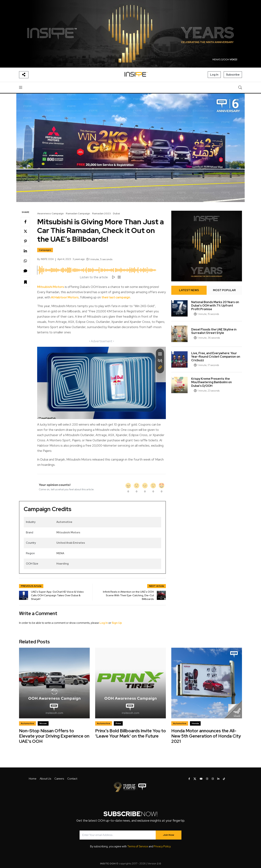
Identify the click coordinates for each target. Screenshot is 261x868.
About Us (45, 779)
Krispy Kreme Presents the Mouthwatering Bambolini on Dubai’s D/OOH (212, 382)
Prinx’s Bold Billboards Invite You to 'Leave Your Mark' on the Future (130, 733)
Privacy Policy (162, 846)
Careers (59, 779)
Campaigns (45, 250)
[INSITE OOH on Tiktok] (224, 779)
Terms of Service (138, 846)
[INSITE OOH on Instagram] (207, 779)
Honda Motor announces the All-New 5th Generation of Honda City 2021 (206, 736)
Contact (72, 779)
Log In (214, 75)
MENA (60, 553)
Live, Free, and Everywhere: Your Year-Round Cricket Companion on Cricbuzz (216, 357)
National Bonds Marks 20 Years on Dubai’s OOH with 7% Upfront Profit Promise (215, 306)
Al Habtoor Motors (65, 297)
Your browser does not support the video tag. (101, 383)
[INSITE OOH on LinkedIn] (218, 779)
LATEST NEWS (189, 290)
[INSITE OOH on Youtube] (201, 779)
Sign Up (117, 623)
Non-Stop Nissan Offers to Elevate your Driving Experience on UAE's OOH (54, 736)
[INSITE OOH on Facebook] (189, 779)
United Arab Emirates (71, 543)
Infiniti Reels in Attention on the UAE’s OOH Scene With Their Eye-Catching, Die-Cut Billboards (128, 595)
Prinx (118, 723)
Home (33, 779)
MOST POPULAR (224, 290)
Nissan (43, 723)
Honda (195, 723)
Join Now (169, 835)
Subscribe (233, 75)
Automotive (64, 522)
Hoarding (63, 564)
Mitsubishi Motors (51, 287)
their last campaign (116, 297)
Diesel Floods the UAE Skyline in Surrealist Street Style (214, 331)
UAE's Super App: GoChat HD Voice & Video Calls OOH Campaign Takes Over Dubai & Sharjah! (57, 595)
